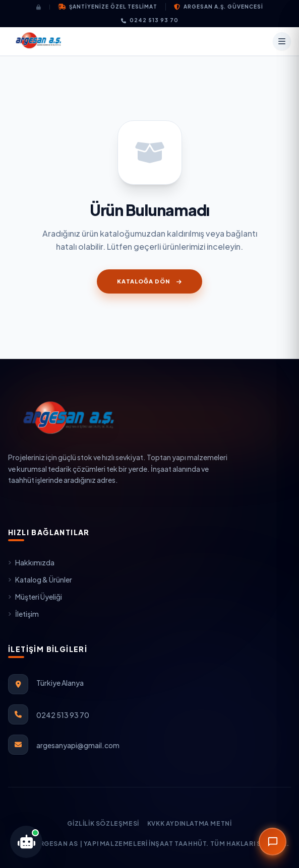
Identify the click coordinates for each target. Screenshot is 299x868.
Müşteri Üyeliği (35, 597)
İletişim (23, 614)
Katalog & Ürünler (40, 580)
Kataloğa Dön (149, 281)
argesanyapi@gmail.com (78, 745)
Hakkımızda (31, 562)
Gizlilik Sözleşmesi (103, 823)
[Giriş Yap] (43, 7)
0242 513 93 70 (150, 20)
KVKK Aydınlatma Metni (190, 823)
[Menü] (282, 41)
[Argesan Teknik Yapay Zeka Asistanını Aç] (26, 842)
